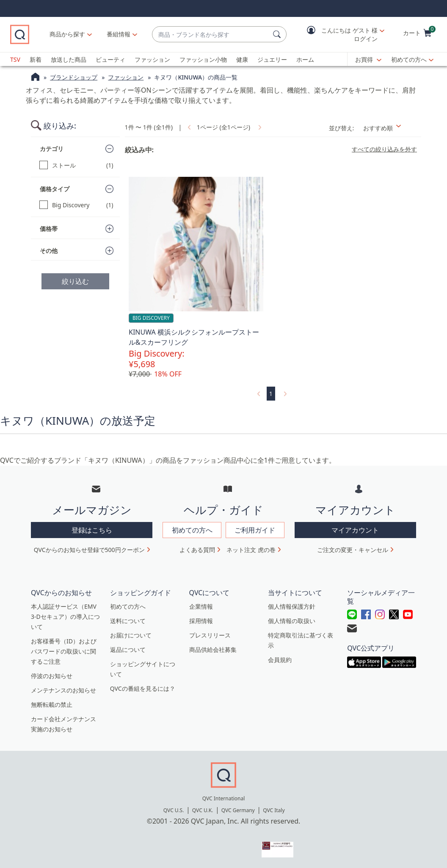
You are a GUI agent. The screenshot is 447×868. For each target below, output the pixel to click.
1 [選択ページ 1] (271, 394)
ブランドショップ (74, 77)
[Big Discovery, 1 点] (76, 205)
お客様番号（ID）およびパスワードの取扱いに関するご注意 (64, 651)
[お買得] (368, 60)
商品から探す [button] (67, 34)
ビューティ (110, 59)
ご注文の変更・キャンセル (353, 550)
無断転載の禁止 (52, 705)
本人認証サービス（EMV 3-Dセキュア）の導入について (65, 617)
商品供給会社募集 (213, 650)
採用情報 (201, 621)
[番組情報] (119, 34)
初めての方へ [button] (192, 530)
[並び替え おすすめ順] (390, 128)
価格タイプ (55, 189)
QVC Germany (238, 810)
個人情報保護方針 (292, 606)
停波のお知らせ (52, 676)
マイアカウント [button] (355, 530)
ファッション (152, 59)
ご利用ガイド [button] (255, 530)
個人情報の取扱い (292, 621)
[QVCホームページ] (35, 78)
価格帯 (49, 229)
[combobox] (211, 34)
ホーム (305, 59)
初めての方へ (409, 59)
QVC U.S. (174, 810)
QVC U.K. (203, 810)
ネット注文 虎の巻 (251, 550)
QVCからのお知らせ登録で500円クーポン (89, 550)
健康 (242, 59)
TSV (15, 59)
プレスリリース (210, 635)
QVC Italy (274, 810)
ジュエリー (272, 59)
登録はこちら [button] (92, 530)
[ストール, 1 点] (76, 165)
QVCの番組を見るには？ (143, 688)
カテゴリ (52, 149)
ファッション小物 (203, 59)
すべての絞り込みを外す (384, 149)
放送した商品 (69, 59)
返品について (128, 650)
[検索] (278, 34)
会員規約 (280, 660)
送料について (128, 621)
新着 (36, 59)
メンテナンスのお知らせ (63, 690)
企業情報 (201, 606)
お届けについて (131, 635)
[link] (188, 127)
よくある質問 (197, 550)
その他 (49, 251)
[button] (339, 34)
